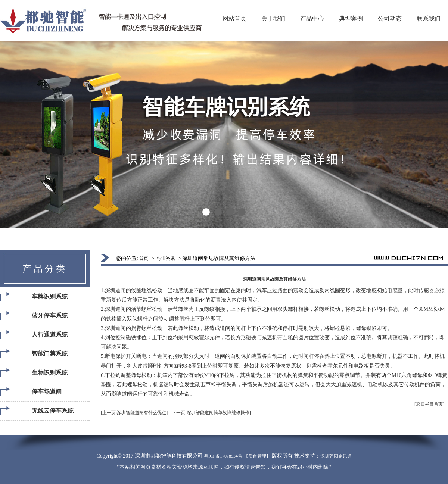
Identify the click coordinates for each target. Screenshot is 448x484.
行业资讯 (166, 259)
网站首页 (234, 18)
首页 (144, 259)
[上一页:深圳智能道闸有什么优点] (134, 413)
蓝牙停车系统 (50, 316)
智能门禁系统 (50, 354)
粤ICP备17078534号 (223, 456)
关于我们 (273, 18)
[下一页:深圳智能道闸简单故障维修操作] (210, 413)
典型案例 (351, 18)
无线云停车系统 (53, 411)
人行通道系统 (50, 335)
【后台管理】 (257, 456)
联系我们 (429, 18)
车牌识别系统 (50, 296)
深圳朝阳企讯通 (336, 456)
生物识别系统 (50, 373)
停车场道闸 (47, 392)
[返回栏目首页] (429, 404)
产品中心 (312, 18)
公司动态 (390, 18)
